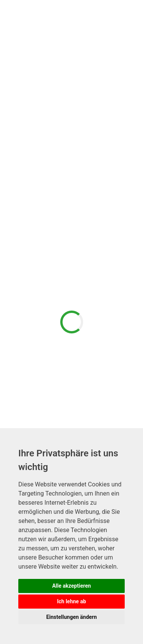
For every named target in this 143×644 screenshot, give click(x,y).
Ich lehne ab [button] (71, 601)
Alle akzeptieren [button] (72, 586)
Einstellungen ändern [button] (71, 617)
